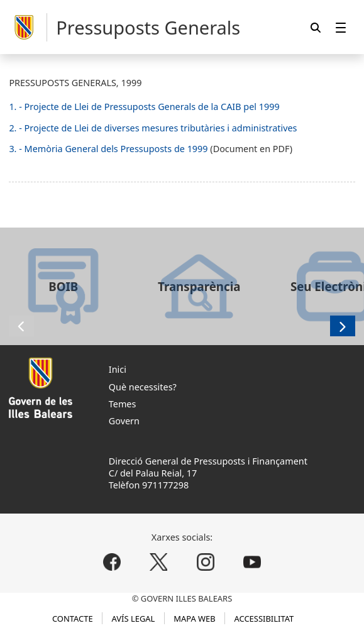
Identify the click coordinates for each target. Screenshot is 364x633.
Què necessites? (143, 387)
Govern (124, 421)
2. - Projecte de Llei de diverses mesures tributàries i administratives (153, 128)
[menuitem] (341, 27)
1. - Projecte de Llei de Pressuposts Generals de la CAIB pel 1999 (144, 107)
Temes (123, 404)
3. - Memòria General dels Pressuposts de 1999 (109, 149)
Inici (118, 369)
